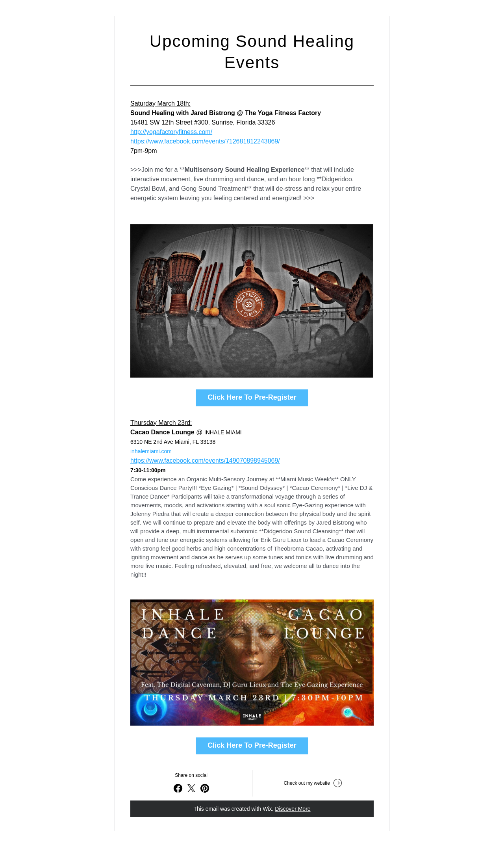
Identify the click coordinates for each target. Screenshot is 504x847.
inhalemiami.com (151, 451)
